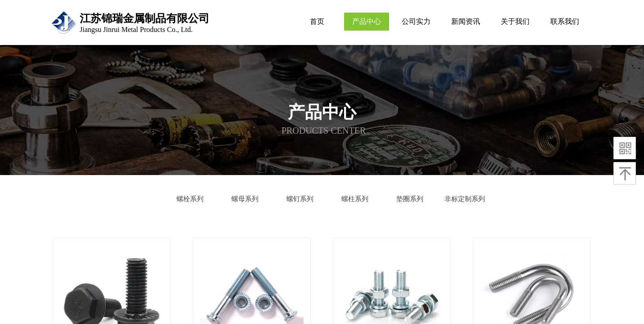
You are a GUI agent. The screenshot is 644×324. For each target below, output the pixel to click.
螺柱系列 (355, 199)
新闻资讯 (466, 21)
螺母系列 (245, 199)
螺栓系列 (190, 199)
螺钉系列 (300, 199)
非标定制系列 (465, 199)
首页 (317, 21)
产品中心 (367, 21)
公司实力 (416, 21)
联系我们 (565, 21)
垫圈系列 (410, 199)
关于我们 (515, 21)
